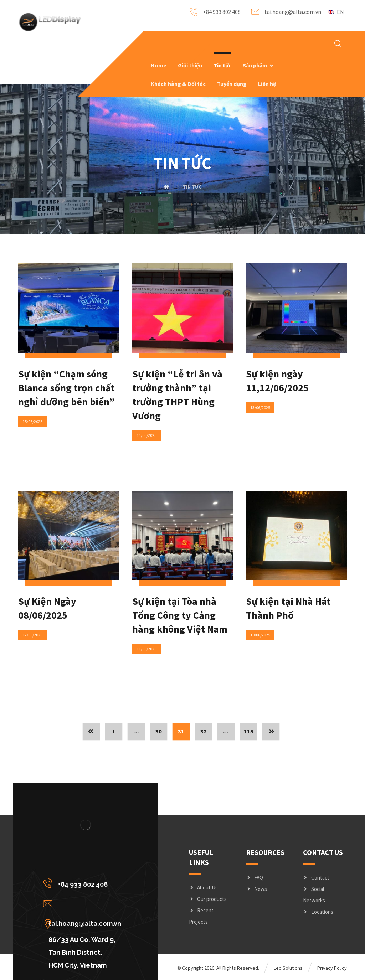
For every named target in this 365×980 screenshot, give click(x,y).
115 (249, 731)
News (256, 889)
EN (336, 12)
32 (204, 731)
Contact (316, 878)
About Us (203, 888)
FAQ (255, 878)
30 (159, 731)
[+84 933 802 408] (84, 883)
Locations (318, 912)
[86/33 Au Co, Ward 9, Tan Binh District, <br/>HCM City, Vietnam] (84, 924)
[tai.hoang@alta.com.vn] (84, 903)
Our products (208, 899)
